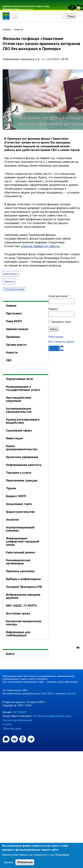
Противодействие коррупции (19, 399)
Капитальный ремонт (21, 552)
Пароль (53, 309)
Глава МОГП (14, 321)
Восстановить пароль (61, 342)
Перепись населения (20, 571)
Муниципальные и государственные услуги (23, 388)
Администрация (17, 329)
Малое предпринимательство (22, 448)
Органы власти (16, 345)
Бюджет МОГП (16, 496)
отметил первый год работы (40, 246)
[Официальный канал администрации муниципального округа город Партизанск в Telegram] (31, 739)
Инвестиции (14, 438)
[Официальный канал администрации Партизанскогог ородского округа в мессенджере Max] (6, 739)
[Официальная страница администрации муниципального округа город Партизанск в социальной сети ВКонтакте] (15, 739)
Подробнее (62, 854)
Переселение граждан (22, 480)
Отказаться (25, 862)
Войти (10, 654)
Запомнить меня (61, 322)
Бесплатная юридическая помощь (24, 623)
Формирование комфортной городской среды (23, 541)
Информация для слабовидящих (18, 634)
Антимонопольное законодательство (19, 410)
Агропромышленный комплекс (20, 529)
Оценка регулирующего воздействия (23, 421)
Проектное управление (22, 457)
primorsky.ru (11, 274)
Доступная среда (18, 613)
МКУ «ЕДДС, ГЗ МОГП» (21, 605)
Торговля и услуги (19, 473)
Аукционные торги (19, 504)
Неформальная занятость (24, 465)
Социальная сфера (19, 430)
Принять (8, 862)
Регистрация (56, 337)
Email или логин (58, 296)
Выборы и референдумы (23, 579)
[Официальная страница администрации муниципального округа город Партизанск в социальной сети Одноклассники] (23, 739)
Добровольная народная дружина (23, 596)
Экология (12, 519)
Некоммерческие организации (18, 562)
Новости (19, 29)
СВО (9, 360)
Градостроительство (20, 512)
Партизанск (14, 313)
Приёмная (13, 337)
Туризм (11, 488)
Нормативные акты (19, 379)
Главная (7, 29)
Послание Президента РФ (24, 587)
